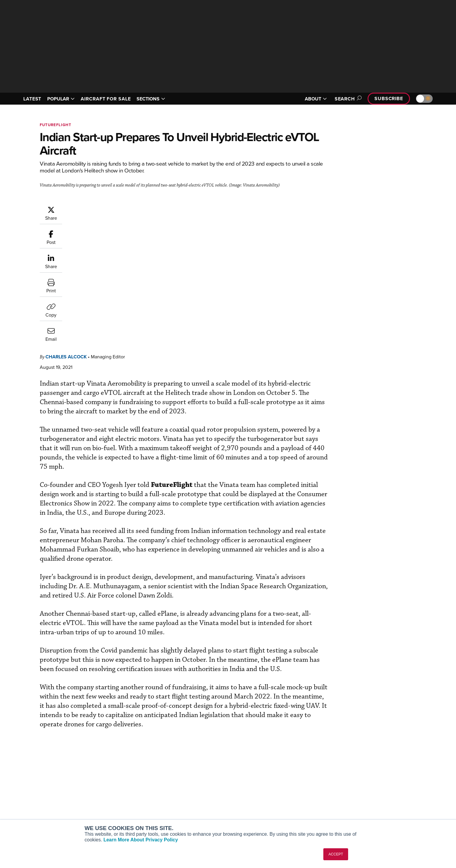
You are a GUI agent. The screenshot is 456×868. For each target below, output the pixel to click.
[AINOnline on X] (43, 764)
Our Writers (375, 781)
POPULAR (61, 99)
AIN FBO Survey (116, 773)
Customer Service (203, 781)
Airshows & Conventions (298, 814)
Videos (281, 798)
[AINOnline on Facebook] (19, 764)
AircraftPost (112, 790)
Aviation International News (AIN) (133, 781)
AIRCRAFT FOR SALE (106, 99)
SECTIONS (151, 99)
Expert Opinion (289, 781)
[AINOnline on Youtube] (31, 764)
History (371, 790)
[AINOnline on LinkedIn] (54, 764)
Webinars (284, 806)
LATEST (32, 99)
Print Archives (288, 773)
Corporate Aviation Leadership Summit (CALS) (134, 816)
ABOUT (316, 99)
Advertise (377, 806)
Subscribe (389, 98)
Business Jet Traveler (121, 798)
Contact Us (374, 798)
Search (347, 99)
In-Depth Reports (291, 790)
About (369, 773)
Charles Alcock (102, 209)
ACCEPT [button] (336, 854)
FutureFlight (56, 125)
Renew (192, 790)
